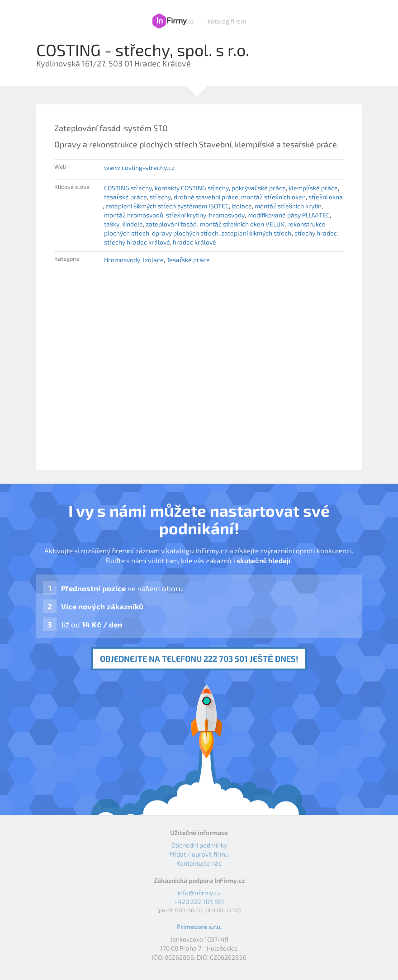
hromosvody (227, 215)
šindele (133, 224)
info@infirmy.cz (199, 893)
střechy (160, 197)
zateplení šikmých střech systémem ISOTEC (167, 206)
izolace (242, 206)
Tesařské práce (188, 260)
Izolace (153, 260)
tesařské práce (126, 197)
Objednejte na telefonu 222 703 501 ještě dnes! (199, 659)
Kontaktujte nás (199, 863)
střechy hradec (316, 233)
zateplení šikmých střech (256, 233)
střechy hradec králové (137, 242)
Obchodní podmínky (199, 845)
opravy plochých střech (185, 233)
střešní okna (326, 197)
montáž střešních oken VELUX (242, 224)
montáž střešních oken (273, 197)
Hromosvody (122, 260)
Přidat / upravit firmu (199, 854)
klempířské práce (313, 188)
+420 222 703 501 (199, 902)
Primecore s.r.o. (199, 926)
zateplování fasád (171, 224)
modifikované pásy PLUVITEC (289, 215)
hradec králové (194, 242)
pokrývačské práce (259, 188)
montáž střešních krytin (288, 206)
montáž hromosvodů (134, 215)
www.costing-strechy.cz (139, 167)
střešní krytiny (186, 215)
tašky (112, 224)
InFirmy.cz (173, 21)
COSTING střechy (128, 188)
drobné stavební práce (206, 197)
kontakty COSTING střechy (192, 188)
